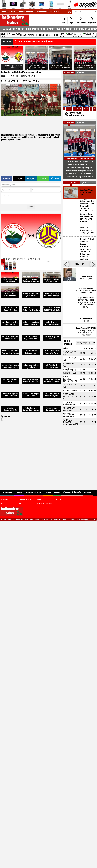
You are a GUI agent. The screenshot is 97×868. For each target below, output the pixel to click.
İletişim (12, 12)
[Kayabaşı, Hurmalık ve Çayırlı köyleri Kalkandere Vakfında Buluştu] (31, 292)
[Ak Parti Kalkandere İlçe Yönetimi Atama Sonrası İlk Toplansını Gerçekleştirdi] (10, 363)
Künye (3, 12)
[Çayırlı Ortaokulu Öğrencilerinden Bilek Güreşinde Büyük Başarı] (36, 58)
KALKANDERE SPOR (36, 29)
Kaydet (31, 207)
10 (94, 109)
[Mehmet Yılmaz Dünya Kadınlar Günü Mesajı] (31, 320)
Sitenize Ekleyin (60, 519)
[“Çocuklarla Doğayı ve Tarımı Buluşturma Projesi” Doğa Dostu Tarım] (10, 392)
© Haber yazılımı (84, 519)
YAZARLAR (79, 264)
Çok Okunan (71, 182)
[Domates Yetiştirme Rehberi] (52, 335)
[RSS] (70, 12)
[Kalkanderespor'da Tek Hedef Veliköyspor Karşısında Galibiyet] (52, 392)
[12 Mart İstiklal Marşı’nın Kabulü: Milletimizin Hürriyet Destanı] (85, 58)
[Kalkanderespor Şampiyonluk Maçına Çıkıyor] (52, 320)
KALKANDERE (8, 29)
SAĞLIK (59, 29)
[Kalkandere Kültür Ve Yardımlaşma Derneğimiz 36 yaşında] (31, 363)
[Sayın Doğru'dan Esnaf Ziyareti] (10, 378)
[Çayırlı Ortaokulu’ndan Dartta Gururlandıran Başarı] (52, 378)
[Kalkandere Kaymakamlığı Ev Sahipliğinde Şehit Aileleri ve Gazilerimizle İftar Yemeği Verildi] (10, 406)
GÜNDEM (93, 29)
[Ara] (95, 12)
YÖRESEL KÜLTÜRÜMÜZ (76, 29)
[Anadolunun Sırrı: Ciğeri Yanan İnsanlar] (10, 320)
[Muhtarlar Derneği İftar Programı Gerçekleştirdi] (10, 349)
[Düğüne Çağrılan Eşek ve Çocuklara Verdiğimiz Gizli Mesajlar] (31, 378)
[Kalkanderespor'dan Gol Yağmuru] (12, 58)
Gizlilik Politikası (26, 12)
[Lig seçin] (86, 343)
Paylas (7, 178)
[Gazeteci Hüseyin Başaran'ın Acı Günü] (31, 335)
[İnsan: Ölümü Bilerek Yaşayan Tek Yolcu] (52, 349)
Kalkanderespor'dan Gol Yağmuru (36, 42)
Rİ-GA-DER (55, 12)
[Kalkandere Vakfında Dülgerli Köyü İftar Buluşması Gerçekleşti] (10, 306)
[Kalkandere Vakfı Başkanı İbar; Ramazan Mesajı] (31, 406)
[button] (15, 40)
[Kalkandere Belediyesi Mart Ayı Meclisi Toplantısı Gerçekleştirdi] (10, 335)
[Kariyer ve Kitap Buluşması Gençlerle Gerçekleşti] (52, 406)
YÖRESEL (21, 29)
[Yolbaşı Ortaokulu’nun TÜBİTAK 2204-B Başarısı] (61, 58)
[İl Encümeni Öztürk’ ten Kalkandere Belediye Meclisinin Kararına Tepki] (52, 292)
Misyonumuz (42, 12)
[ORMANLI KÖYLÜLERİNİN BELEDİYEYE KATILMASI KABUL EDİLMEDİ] (52, 306)
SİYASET (51, 29)
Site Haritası (47, 519)
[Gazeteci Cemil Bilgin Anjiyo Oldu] (31, 392)
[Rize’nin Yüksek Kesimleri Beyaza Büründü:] (52, 363)
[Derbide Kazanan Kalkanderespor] (31, 349)
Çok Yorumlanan (88, 182)
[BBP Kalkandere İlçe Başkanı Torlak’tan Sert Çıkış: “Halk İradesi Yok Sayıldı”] (31, 306)
